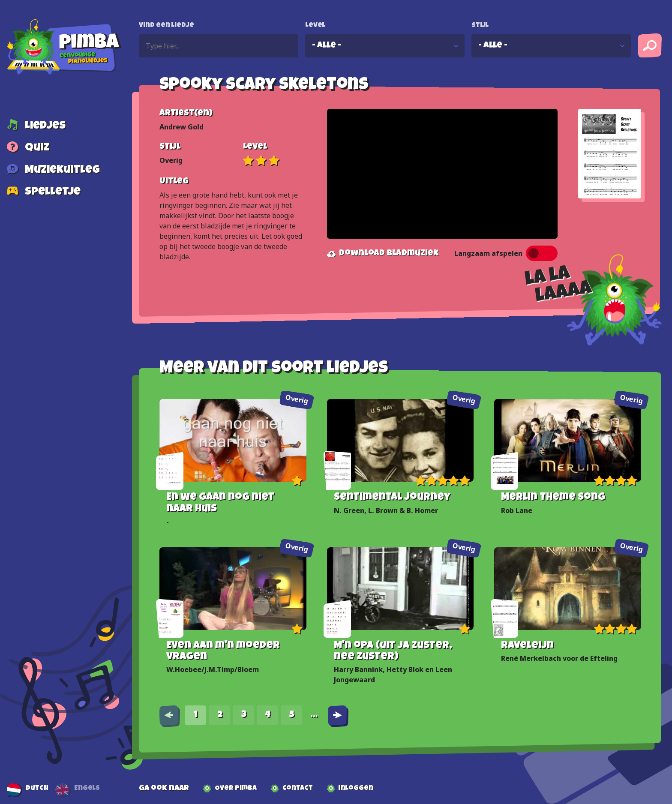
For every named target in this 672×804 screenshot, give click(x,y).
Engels (87, 789)
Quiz (37, 149)
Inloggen (356, 789)
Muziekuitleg (62, 171)
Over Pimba (236, 789)
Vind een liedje (166, 26)
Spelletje (53, 193)
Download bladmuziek (383, 254)
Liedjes (45, 126)
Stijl (480, 26)
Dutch (37, 789)
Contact (298, 789)
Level (315, 26)
